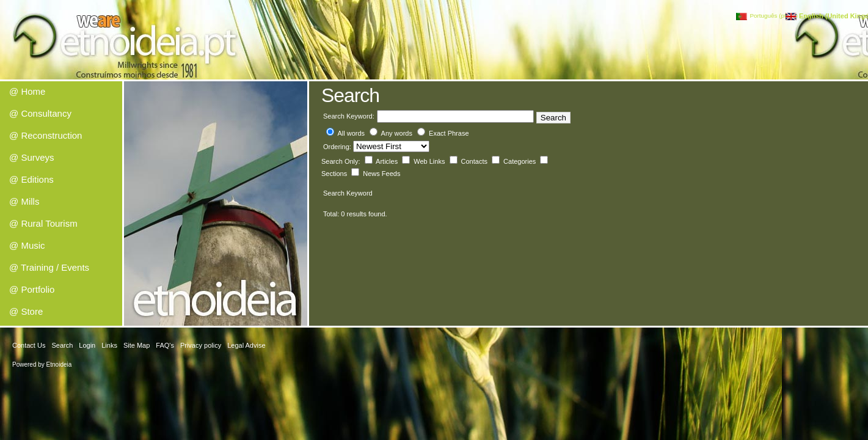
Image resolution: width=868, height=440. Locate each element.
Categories (520, 161)
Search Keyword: (349, 116)
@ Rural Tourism (43, 223)
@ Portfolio (32, 289)
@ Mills (24, 201)
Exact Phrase (449, 133)
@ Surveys (32, 157)
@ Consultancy (40, 113)
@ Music (27, 245)
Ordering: (338, 147)
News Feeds (381, 174)
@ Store (26, 311)
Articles (388, 161)
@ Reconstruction (46, 135)
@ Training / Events (49, 267)
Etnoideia (59, 365)
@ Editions (31, 179)
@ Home (27, 91)
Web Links (430, 161)
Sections (335, 174)
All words (351, 133)
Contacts (475, 161)
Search (553, 118)
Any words (397, 133)
